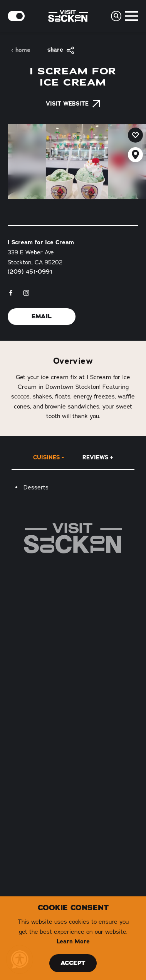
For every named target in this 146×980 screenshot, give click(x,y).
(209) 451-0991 (30, 272)
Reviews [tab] (95, 457)
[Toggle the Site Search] (116, 16)
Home (21, 50)
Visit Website (73, 104)
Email (42, 316)
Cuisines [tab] (46, 457)
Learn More (73, 941)
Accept (73, 963)
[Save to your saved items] (135, 135)
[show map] (135, 155)
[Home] (73, 538)
